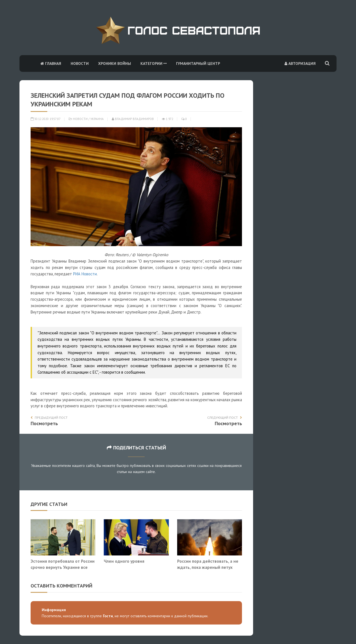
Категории (154, 63)
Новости (80, 63)
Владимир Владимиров (133, 119)
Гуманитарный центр (198, 63)
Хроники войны (115, 63)
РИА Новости (85, 274)
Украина (97, 119)
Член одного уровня (124, 561)
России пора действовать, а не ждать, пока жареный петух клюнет (208, 567)
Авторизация (300, 63)
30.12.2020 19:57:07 (46, 119)
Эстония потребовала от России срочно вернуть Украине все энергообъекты (63, 567)
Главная (51, 63)
